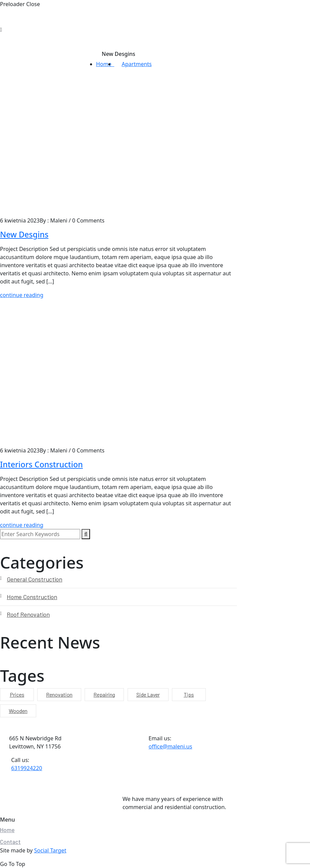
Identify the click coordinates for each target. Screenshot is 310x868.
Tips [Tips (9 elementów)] (189, 694)
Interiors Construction (41, 464)
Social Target (50, 850)
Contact (10, 842)
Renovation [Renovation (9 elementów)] (59, 694)
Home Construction (32, 597)
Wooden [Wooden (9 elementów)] (18, 711)
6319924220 (27, 768)
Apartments (137, 64)
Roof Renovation (28, 614)
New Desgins (24, 234)
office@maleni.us (170, 746)
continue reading (22, 295)
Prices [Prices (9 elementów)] (17, 694)
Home (105, 64)
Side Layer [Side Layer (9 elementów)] (148, 694)
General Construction (35, 579)
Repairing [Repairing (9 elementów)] (104, 694)
